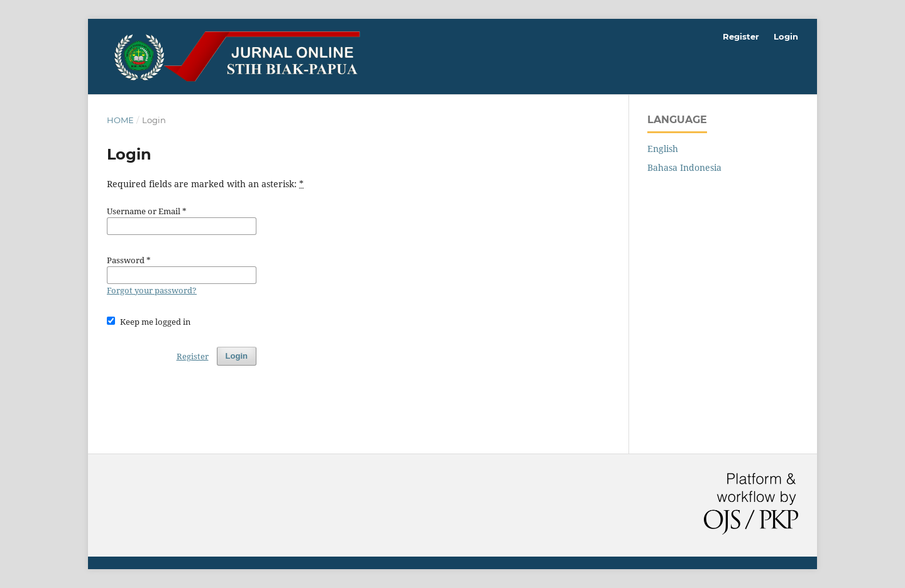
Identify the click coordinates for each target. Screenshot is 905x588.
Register (741, 36)
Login (786, 36)
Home (120, 120)
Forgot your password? (152, 290)
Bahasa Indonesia (684, 167)
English (663, 149)
